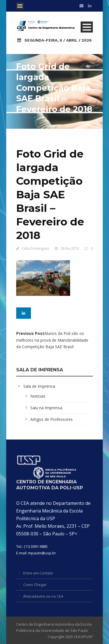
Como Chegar (35, 585)
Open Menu (20, 6)
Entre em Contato (38, 573)
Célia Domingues (35, 248)
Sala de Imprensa (39, 386)
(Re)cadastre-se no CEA (43, 596)
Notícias (38, 396)
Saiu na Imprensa (46, 408)
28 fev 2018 (70, 248)
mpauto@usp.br (42, 553)
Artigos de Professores (52, 419)
